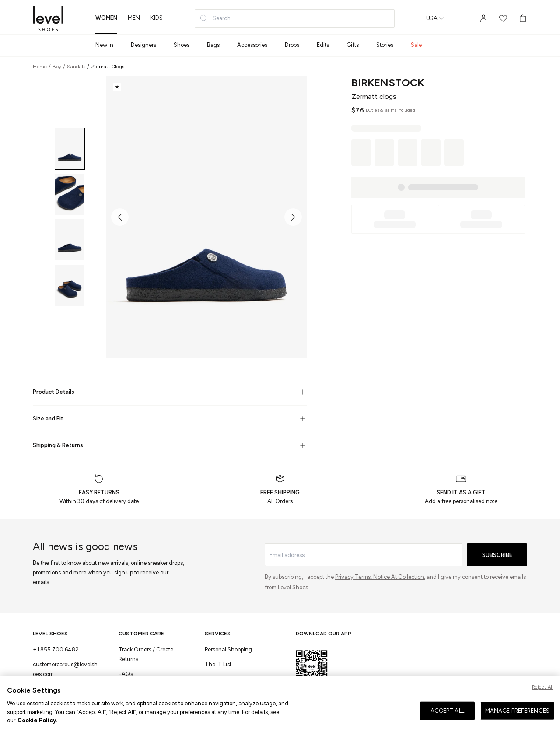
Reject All (543, 688)
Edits (323, 45)
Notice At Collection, (399, 577)
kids (157, 18)
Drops (292, 45)
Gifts (353, 45)
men (134, 18)
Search (215, 18)
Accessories (252, 45)
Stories (385, 45)
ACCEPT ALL (447, 711)
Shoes (182, 45)
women (106, 18)
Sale (416, 45)
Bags (213, 45)
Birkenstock (388, 82)
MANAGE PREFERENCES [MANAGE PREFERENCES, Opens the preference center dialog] (517, 711)
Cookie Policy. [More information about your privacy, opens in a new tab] (37, 721)
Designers (143, 45)
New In (104, 45)
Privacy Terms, (354, 577)
